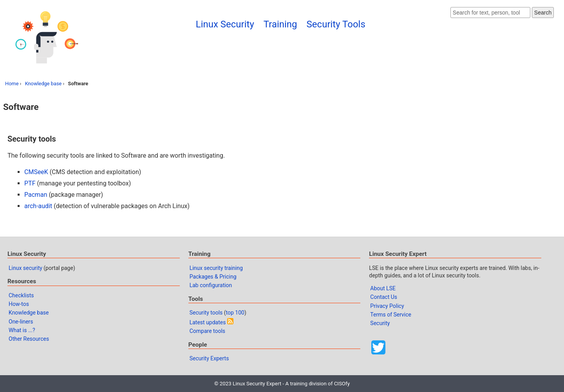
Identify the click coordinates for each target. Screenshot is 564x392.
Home (12, 84)
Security (380, 323)
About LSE (383, 288)
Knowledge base (43, 84)
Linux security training (216, 268)
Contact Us (384, 297)
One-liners (21, 322)
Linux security (25, 268)
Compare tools (207, 331)
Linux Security (225, 24)
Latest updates (208, 322)
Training (280, 24)
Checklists (21, 295)
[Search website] (490, 13)
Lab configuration (211, 285)
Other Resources (29, 339)
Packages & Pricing (213, 277)
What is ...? (22, 330)
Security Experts (209, 358)
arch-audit (38, 206)
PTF (30, 183)
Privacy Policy (387, 306)
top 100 (235, 313)
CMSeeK (36, 172)
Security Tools (336, 24)
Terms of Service (391, 315)
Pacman (36, 195)
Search (543, 13)
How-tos (19, 304)
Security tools (206, 313)
